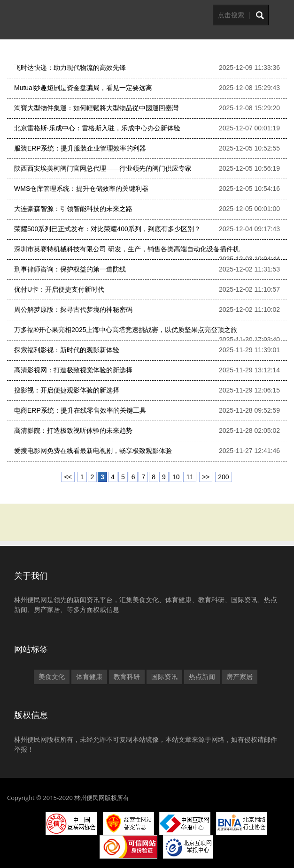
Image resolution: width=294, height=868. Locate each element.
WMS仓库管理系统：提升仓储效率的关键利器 (81, 189)
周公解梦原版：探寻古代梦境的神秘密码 (73, 309)
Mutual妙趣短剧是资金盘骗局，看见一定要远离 (83, 88)
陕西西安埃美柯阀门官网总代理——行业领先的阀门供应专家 (103, 168)
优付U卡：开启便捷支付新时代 (59, 289)
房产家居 (240, 677)
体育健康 (89, 677)
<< (68, 477)
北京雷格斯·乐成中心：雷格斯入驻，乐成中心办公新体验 (97, 128)
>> (206, 477)
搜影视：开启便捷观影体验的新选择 (67, 390)
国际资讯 (164, 677)
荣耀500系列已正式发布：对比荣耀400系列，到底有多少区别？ (107, 229)
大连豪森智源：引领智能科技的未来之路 (73, 209)
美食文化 (52, 677)
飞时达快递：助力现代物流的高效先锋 (70, 68)
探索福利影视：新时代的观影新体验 (67, 350)
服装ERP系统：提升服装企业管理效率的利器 (80, 148)
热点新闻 (202, 677)
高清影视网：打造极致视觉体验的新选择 (73, 370)
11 (190, 477)
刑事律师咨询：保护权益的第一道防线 (70, 269)
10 (176, 477)
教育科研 (127, 677)
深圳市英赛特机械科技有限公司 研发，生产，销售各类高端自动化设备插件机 (127, 249)
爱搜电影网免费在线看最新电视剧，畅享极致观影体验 (93, 451)
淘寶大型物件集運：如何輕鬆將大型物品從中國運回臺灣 (96, 108)
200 (223, 477)
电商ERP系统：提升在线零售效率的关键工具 (80, 410)
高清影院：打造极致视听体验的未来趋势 (73, 430)
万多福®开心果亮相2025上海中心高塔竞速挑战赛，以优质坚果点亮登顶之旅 (126, 330)
